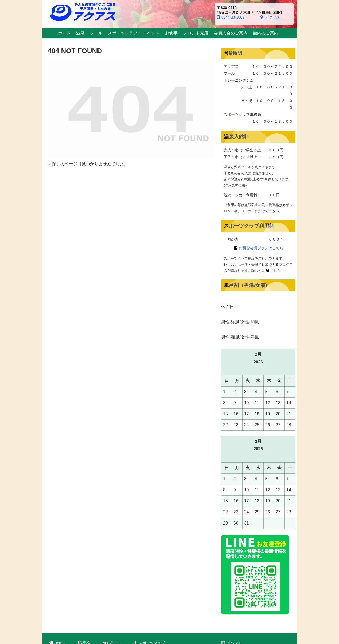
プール (114, 560)
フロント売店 (238, 574)
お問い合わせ (238, 609)
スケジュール (152, 596)
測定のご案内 (152, 580)
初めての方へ (152, 570)
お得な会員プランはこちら (261, 248)
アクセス (270, 17)
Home (59, 560)
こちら (275, 271)
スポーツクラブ (152, 560)
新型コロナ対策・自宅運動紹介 (167, 586)
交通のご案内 (238, 595)
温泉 (87, 560)
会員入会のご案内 (242, 581)
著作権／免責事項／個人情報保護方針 (258, 615)
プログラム (150, 591)
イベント (234, 560)
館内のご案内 (238, 588)
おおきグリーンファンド (247, 602)
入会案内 (148, 575)
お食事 (232, 567)
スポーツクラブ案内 (158, 565)
